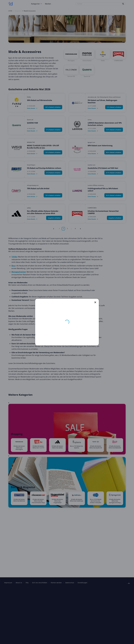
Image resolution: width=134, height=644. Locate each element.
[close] (95, 302)
